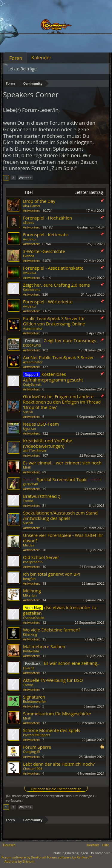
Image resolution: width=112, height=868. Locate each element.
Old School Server (41, 557)
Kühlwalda (31, 651)
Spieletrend (32, 289)
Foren (16, 58)
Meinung (32, 591)
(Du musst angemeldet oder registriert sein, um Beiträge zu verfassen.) (51, 798)
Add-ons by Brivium (19, 861)
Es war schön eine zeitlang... (72, 663)
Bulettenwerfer (34, 701)
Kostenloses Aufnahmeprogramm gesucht (53, 377)
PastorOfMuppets (37, 735)
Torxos (28, 501)
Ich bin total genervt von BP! (52, 574)
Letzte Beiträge (22, 69)
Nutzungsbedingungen (71, 853)
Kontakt (93, 845)
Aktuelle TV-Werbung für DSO (53, 680)
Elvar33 (29, 668)
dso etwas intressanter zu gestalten (60, 610)
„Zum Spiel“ (63, 168)
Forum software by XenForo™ (70, 857)
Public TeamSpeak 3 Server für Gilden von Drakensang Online (54, 321)
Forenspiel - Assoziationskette (53, 268)
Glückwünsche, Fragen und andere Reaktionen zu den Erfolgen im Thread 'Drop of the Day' (62, 402)
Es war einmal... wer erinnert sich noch (62, 463)
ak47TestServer (35, 451)
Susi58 (28, 412)
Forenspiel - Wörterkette (48, 302)
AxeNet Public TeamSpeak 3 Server (58, 357)
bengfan (29, 579)
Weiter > (25, 178)
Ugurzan (29, 428)
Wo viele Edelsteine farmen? (52, 630)
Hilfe (105, 845)
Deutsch (9, 845)
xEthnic (29, 222)
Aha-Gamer (32, 206)
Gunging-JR (31, 752)
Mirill (27, 467)
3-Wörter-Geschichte (44, 251)
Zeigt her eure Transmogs (70, 340)
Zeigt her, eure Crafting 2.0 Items (56, 285)
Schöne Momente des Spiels (52, 730)
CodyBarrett (32, 384)
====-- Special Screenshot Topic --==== (62, 479)
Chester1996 (33, 769)
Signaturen (34, 697)
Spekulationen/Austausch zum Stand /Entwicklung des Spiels (60, 515)
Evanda (29, 256)
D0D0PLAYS (32, 345)
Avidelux (29, 239)
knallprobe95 (33, 562)
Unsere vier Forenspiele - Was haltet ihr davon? (63, 538)
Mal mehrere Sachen (44, 646)
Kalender (41, 58)
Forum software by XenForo (24, 857)
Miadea (29, 545)
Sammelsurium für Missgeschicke (57, 713)
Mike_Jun (30, 595)
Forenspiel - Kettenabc (46, 234)
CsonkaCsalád (34, 618)
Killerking (30, 634)
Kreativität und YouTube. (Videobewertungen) (48, 443)
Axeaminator (33, 328)
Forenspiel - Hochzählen (47, 218)
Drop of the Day (39, 201)
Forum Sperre (37, 747)
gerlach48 (30, 484)
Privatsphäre (101, 853)
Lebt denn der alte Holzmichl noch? (59, 764)
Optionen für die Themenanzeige (56, 789)
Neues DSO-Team (41, 424)
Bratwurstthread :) (42, 496)
